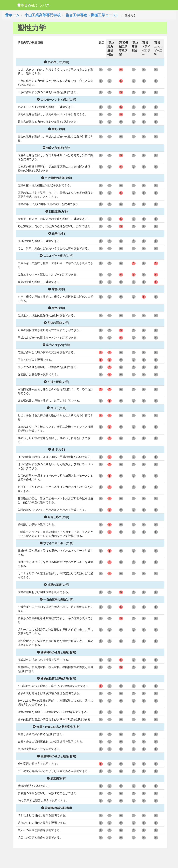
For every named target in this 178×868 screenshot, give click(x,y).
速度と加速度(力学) (56, 148)
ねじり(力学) (56, 408)
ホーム (12, 15)
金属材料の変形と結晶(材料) (56, 756)
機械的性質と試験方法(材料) (56, 678)
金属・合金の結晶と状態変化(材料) (56, 727)
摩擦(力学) (56, 289)
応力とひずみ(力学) (56, 345)
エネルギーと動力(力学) (56, 256)
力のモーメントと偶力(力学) (56, 100)
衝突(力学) (56, 308)
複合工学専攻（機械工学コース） (93, 15)
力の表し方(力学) (56, 62)
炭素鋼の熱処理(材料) (56, 808)
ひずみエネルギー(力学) (56, 543)
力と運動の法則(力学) (56, 178)
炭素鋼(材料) (56, 778)
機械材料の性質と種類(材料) (56, 652)
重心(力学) (56, 129)
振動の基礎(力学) (56, 585)
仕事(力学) (56, 234)
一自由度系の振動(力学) (56, 599)
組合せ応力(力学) (56, 517)
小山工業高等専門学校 (43, 15)
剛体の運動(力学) (56, 323)
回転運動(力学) (56, 211)
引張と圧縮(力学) (56, 382)
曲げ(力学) (56, 449)
